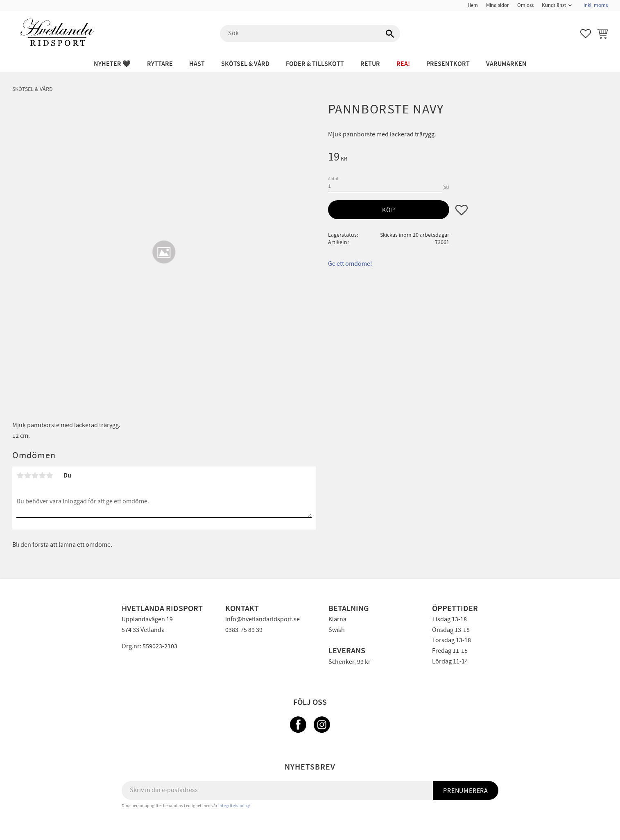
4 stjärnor (42, 475)
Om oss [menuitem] (525, 5)
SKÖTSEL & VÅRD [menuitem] (245, 64)
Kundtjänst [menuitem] (554, 5)
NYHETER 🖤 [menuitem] (112, 64)
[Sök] (390, 34)
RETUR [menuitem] (370, 64)
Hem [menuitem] (473, 5)
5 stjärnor (50, 475)
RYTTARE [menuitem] (160, 64)
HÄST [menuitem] (197, 64)
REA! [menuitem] (403, 64)
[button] (586, 34)
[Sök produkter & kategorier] (310, 34)
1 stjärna (20, 475)
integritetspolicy (234, 806)
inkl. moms (596, 5)
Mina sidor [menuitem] (498, 5)
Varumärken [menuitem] (506, 64)
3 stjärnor (35, 475)
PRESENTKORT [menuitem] (448, 64)
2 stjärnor (27, 475)
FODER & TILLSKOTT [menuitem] (315, 64)
